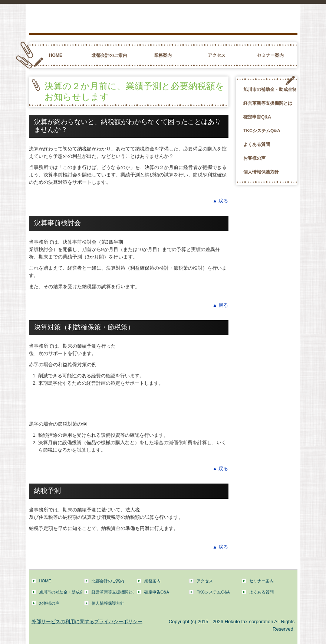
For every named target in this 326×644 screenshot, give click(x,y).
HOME (56, 55)
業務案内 (163, 55)
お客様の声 (254, 158)
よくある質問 (257, 144)
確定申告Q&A (257, 117)
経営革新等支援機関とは (268, 103)
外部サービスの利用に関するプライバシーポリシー (87, 622)
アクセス (217, 55)
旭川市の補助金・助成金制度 (270, 90)
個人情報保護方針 (261, 172)
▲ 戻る (220, 201)
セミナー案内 (270, 55)
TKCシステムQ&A (262, 131)
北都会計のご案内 (109, 55)
